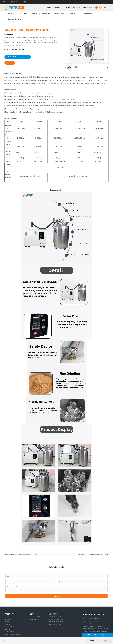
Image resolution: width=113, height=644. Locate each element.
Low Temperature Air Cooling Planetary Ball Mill (90, 555)
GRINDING (24, 14)
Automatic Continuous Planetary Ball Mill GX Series (24, 555)
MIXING (35, 14)
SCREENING (46, 14)
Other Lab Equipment (15, 19)
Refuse (105, 641)
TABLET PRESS (60, 14)
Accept (92, 641)
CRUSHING (12, 14)
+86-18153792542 (93, 621)
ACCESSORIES (88, 14)
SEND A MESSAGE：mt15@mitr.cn (98, 635)
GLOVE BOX (74, 14)
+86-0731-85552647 (94, 619)
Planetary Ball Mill (18, 49)
